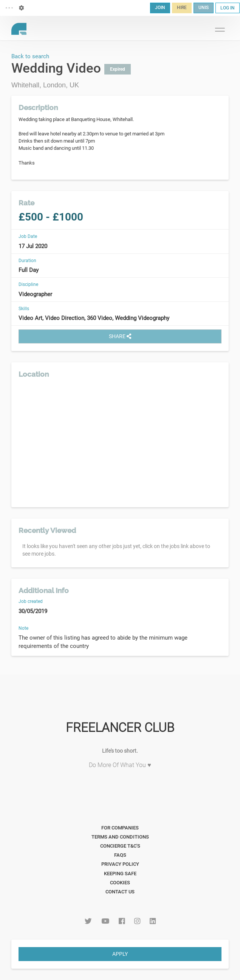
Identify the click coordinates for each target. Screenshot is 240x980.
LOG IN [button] (228, 8)
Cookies (120, 883)
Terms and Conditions (120, 837)
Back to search (30, 56)
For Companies (120, 828)
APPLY (120, 954)
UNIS (204, 8)
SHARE (120, 336)
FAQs (120, 855)
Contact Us (120, 892)
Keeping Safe (120, 874)
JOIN (160, 8)
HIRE (182, 8)
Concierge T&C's (120, 846)
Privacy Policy (120, 864)
